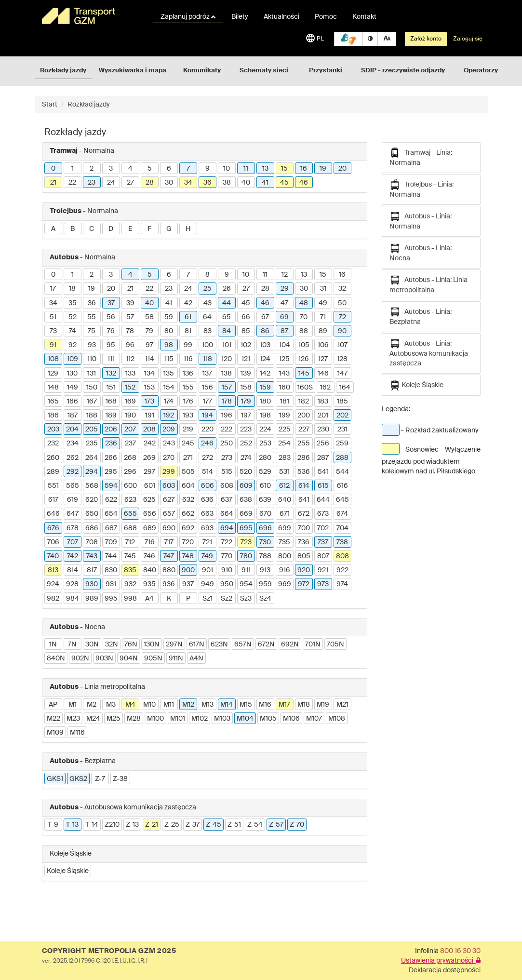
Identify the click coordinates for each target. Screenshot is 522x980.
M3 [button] (111, 705)
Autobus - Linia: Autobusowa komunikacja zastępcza (429, 353)
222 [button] (227, 430)
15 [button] (284, 169)
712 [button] (130, 542)
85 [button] (246, 331)
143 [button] (284, 374)
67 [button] (265, 317)
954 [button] (246, 584)
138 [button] (227, 374)
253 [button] (265, 443)
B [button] (73, 229)
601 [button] (150, 486)
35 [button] (73, 303)
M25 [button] (114, 719)
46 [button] (304, 183)
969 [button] (285, 584)
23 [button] (92, 183)
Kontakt (364, 17)
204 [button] (72, 430)
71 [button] (323, 317)
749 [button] (207, 556)
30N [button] (92, 644)
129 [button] (53, 374)
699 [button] (285, 528)
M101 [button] (178, 719)
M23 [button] (73, 719)
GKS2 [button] (78, 779)
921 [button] (323, 570)
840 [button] (150, 570)
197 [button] (246, 416)
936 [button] (169, 584)
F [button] (149, 229)
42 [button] (188, 303)
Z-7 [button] (100, 779)
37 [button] (111, 303)
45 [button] (284, 183)
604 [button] (188, 486)
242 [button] (150, 443)
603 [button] (169, 486)
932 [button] (130, 584)
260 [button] (53, 458)
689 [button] (150, 528)
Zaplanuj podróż (188, 17)
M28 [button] (134, 719)
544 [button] (342, 472)
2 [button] (92, 169)
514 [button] (207, 472)
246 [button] (207, 443)
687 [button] (111, 528)
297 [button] (149, 472)
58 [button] (149, 317)
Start (50, 105)
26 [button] (227, 289)
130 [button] (72, 374)
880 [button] (169, 570)
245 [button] (188, 443)
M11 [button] (169, 705)
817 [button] (92, 570)
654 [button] (111, 514)
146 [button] (323, 374)
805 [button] (304, 556)
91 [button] (53, 345)
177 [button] (207, 402)
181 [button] (285, 402)
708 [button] (92, 542)
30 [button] (169, 183)
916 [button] (285, 570)
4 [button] (130, 169)
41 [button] (265, 183)
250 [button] (227, 443)
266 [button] (111, 458)
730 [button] (265, 542)
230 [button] (323, 430)
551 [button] (53, 486)
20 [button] (342, 169)
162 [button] (325, 388)
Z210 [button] (112, 825)
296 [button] (130, 472)
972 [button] (304, 584)
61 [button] (188, 317)
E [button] (130, 229)
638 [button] (246, 500)
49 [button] (323, 303)
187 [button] (73, 416)
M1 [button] (73, 705)
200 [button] (304, 416)
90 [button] (342, 331)
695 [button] (246, 528)
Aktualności (281, 17)
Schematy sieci (264, 71)
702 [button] (323, 528)
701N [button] (313, 644)
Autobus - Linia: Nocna (421, 252)
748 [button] (188, 556)
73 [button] (53, 331)
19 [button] (323, 169)
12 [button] (285, 275)
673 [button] (323, 514)
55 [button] (92, 317)
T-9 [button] (53, 825)
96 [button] (130, 345)
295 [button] (111, 472)
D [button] (111, 229)
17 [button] (53, 289)
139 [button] (246, 374)
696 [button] (265, 528)
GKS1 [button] (55, 779)
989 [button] (92, 599)
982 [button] (53, 599)
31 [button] (323, 289)
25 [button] (207, 289)
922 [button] (342, 570)
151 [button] (111, 388)
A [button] (53, 229)
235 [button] (92, 443)
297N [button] (174, 644)
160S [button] (305, 388)
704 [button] (342, 528)
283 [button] (285, 458)
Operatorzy (481, 71)
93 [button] (92, 345)
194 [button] (207, 416)
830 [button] (111, 570)
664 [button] (227, 514)
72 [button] (342, 317)
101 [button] (227, 345)
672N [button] (266, 644)
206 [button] (111, 430)
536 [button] (304, 472)
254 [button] (284, 443)
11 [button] (246, 169)
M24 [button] (93, 719)
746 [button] (149, 556)
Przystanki (326, 71)
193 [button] (188, 416)
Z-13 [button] (132, 825)
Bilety (240, 17)
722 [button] (227, 542)
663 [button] (207, 514)
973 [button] (323, 584)
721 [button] (207, 542)
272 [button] (207, 458)
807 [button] (323, 556)
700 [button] (304, 528)
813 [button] (53, 570)
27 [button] (130, 183)
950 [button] (227, 584)
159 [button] (265, 388)
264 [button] (92, 458)
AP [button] (53, 705)
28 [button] (150, 183)
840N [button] (56, 658)
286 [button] (304, 458)
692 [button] (188, 528)
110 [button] (92, 359)
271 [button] (188, 458)
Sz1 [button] (207, 599)
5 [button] (150, 169)
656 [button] (150, 514)
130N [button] (152, 644)
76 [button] (111, 331)
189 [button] (111, 416)
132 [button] (111, 374)
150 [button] (92, 388)
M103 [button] (222, 719)
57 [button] (130, 317)
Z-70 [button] (297, 825)
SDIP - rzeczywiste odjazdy (403, 71)
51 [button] (53, 317)
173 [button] (149, 402)
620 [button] (92, 500)
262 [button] (73, 458)
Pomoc (326, 17)
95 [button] (111, 345)
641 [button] (304, 500)
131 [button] (92, 374)
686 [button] (92, 528)
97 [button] (149, 345)
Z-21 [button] (152, 825)
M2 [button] (92, 705)
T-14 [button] (92, 825)
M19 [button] (323, 705)
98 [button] (169, 345)
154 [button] (169, 388)
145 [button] (304, 374)
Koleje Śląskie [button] (68, 871)
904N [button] (129, 658)
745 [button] (130, 556)
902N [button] (80, 658)
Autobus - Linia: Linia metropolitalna (428, 284)
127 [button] (323, 359)
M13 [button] (207, 705)
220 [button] (207, 430)
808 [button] (342, 556)
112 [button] (130, 359)
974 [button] (342, 584)
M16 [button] (265, 705)
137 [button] (207, 374)
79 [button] (149, 331)
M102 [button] (200, 719)
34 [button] (188, 183)
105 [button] (304, 345)
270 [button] (169, 458)
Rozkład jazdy (89, 105)
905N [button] (153, 658)
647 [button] (73, 514)
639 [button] (265, 500)
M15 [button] (246, 705)
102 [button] (246, 345)
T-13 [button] (72, 825)
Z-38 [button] (120, 779)
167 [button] (92, 402)
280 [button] (265, 458)
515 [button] (227, 472)
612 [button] (284, 486)
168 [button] (111, 402)
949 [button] (207, 584)
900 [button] (188, 570)
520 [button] (246, 472)
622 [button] (111, 500)
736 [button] (304, 542)
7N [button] (72, 644)
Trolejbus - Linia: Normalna (422, 189)
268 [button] (130, 458)
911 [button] (246, 570)
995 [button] (111, 599)
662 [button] (188, 514)
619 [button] (73, 500)
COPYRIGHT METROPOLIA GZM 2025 (109, 951)
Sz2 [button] (227, 599)
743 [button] (92, 556)
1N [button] (53, 644)
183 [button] (323, 402)
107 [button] (342, 345)
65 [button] (227, 317)
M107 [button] (314, 719)
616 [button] (342, 486)
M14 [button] (227, 705)
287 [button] (323, 458)
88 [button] (304, 331)
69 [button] (284, 317)
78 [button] (130, 331)
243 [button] (169, 443)
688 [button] (130, 528)
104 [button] (285, 345)
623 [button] (130, 500)
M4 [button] (130, 705)
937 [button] (188, 584)
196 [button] (227, 416)
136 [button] (188, 374)
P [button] (188, 599)
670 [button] (265, 514)
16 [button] (304, 169)
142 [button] (265, 374)
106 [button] (323, 345)
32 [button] (342, 289)
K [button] (169, 599)
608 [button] (227, 486)
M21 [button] (342, 705)
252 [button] (246, 443)
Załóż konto (426, 39)
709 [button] (111, 542)
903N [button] (104, 658)
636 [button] (207, 500)
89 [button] (323, 331)
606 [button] (207, 486)
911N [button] (176, 658)
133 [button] (130, 374)
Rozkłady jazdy (63, 71)
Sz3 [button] (246, 599)
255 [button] (304, 443)
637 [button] (227, 500)
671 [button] (285, 514)
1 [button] (73, 169)
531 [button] (284, 472)
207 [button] (130, 430)
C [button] (92, 229)
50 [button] (342, 303)
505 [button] (188, 472)
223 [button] (246, 430)
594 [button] (111, 486)
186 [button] (53, 416)
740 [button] (53, 556)
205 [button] (92, 430)
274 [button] (246, 458)
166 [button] (73, 402)
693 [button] (207, 528)
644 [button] (323, 500)
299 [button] (169, 472)
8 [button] (207, 275)
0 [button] (53, 169)
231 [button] (342, 430)
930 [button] (92, 584)
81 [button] (188, 331)
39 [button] (130, 303)
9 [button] (207, 169)
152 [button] (130, 388)
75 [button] (92, 331)
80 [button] (169, 331)
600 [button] (130, 486)
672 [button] (304, 514)
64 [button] (207, 317)
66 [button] (246, 317)
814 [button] (73, 570)
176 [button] (188, 402)
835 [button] (130, 570)
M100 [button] (155, 719)
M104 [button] (245, 719)
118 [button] (207, 359)
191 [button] (150, 416)
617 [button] (53, 500)
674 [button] (342, 514)
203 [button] (53, 430)
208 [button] (149, 430)
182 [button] (304, 402)
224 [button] (265, 430)
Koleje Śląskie (416, 385)
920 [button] (304, 570)
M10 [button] (149, 705)
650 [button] (92, 514)
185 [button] (342, 402)
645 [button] (342, 500)
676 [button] (53, 528)
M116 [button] (77, 733)
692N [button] (290, 644)
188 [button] (92, 416)
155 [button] (188, 388)
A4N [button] (196, 658)
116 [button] (188, 359)
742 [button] (73, 556)
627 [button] (169, 500)
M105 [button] (268, 719)
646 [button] (53, 514)
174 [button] (169, 402)
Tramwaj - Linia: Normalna (421, 157)
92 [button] (73, 345)
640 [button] (285, 500)
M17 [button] (284, 705)
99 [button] (188, 345)
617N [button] (197, 644)
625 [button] (149, 500)
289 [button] (53, 472)
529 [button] (265, 472)
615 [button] (323, 486)
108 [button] (53, 359)
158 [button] (246, 388)
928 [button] (72, 584)
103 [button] (265, 345)
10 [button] (227, 169)
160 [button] (285, 388)
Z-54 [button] (255, 825)
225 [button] (285, 430)
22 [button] (72, 183)
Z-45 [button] (214, 825)
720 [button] (188, 542)
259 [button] (342, 443)
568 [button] (92, 486)
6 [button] (169, 169)
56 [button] (111, 317)
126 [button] (304, 359)
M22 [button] (54, 719)
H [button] (188, 229)
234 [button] (73, 443)
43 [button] (207, 303)
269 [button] (149, 458)
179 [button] (246, 402)
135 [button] (169, 374)
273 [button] (227, 458)
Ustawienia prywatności (441, 961)
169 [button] (130, 402)
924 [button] (53, 584)
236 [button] (111, 443)
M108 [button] (337, 719)
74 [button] (73, 331)
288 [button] (342, 458)
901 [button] (207, 570)
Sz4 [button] (265, 599)
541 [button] (323, 472)
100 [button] (207, 345)
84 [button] (227, 331)
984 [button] (73, 599)
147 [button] (342, 374)
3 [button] (111, 169)
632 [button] (188, 500)
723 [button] (246, 542)
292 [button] (73, 472)
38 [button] (227, 183)
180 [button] (265, 402)
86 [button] (265, 331)
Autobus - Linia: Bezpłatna (421, 316)
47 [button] (284, 303)
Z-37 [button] (193, 825)
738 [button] (342, 542)
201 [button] (323, 416)
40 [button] (246, 183)
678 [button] (73, 528)
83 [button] (207, 331)
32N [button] (112, 644)
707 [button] (73, 542)
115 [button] (169, 359)
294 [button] (92, 472)
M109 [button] (55, 733)
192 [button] (169, 416)
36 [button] (207, 183)
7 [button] (188, 169)
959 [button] (265, 584)
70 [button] (304, 317)
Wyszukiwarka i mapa (133, 71)
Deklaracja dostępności (445, 970)
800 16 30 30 (460, 951)
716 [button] (150, 542)
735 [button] (284, 542)
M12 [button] (188, 705)
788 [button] (265, 556)
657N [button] (243, 644)
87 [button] (284, 331)
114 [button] (150, 359)
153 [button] (149, 388)
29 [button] (285, 289)
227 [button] (304, 430)
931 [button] (111, 584)
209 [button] (169, 430)
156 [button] (207, 388)
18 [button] (72, 289)
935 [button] (149, 584)
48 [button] (304, 303)
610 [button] (265, 486)
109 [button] (73, 359)
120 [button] (227, 359)
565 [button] (73, 486)
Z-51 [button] (234, 825)
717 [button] (169, 542)
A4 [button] (149, 599)
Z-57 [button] (276, 825)
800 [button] (285, 556)
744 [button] (111, 556)
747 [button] (169, 556)
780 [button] (246, 556)
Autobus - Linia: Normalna (421, 221)
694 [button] (227, 528)
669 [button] (246, 514)
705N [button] (335, 644)
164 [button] (345, 388)
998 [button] (130, 599)
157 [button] (227, 388)
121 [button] (246, 359)
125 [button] (284, 359)
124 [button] (265, 359)
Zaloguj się (468, 39)
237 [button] (130, 443)
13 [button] (265, 169)
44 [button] (227, 303)
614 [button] (304, 486)
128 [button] (342, 359)
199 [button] (285, 416)
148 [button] (53, 388)
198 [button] (265, 416)
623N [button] (219, 644)
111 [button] (111, 359)
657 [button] (169, 514)
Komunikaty (202, 71)
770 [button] (227, 556)
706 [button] (53, 542)
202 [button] (342, 416)
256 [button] (323, 443)
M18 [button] (304, 705)
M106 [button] (291, 719)
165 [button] (53, 402)
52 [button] (73, 317)
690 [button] (169, 528)
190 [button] (130, 416)
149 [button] (73, 388)
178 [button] (227, 402)
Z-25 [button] (172, 825)
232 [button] (53, 443)
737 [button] (323, 542)
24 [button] (111, 183)
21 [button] (53, 183)
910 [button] (227, 570)
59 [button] (169, 317)
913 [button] (265, 570)
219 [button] (188, 430)
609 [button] (246, 486)
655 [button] (130, 514)
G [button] (169, 229)
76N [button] (131, 644)
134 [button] (149, 374)
